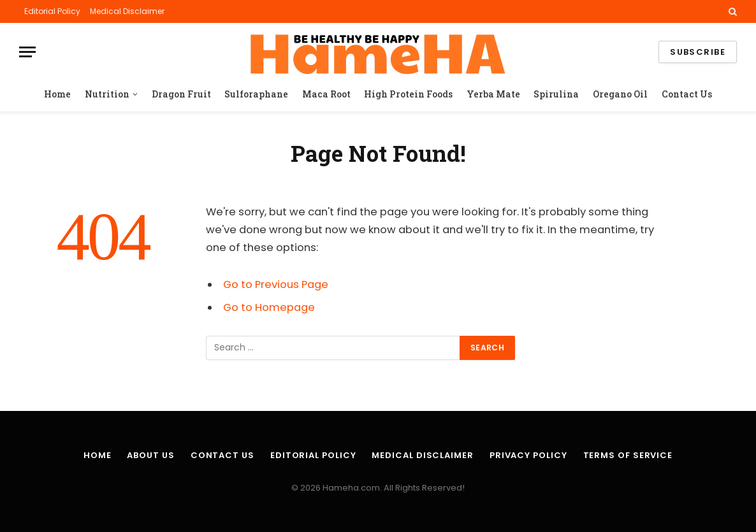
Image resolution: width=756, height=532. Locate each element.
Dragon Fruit (181, 94)
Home (57, 94)
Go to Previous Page (276, 284)
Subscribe (698, 52)
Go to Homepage (269, 307)
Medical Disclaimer (127, 11)
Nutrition (107, 94)
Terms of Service (628, 455)
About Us (150, 455)
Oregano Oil (620, 94)
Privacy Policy (528, 455)
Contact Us (687, 94)
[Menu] (27, 52)
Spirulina (556, 94)
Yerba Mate (493, 94)
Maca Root (326, 94)
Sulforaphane (256, 94)
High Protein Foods (408, 94)
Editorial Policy (52, 11)
